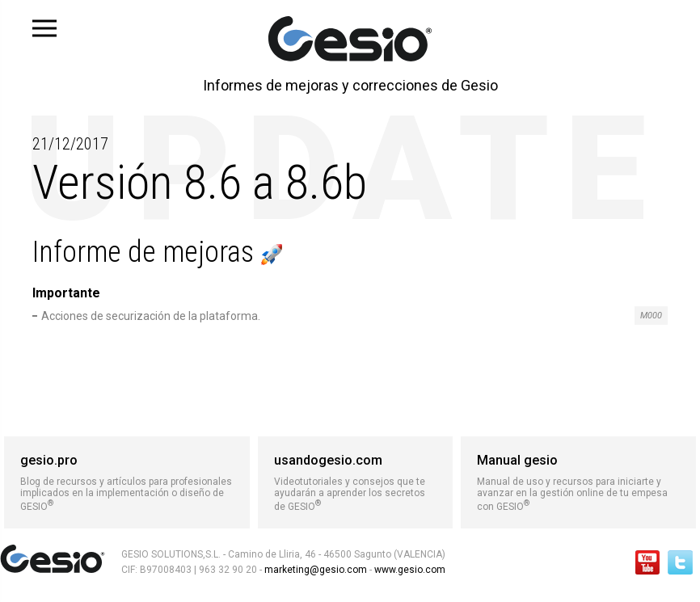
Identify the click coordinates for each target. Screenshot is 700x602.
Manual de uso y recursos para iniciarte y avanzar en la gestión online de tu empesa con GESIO (578, 482)
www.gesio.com (409, 570)
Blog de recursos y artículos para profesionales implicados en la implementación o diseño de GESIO (127, 482)
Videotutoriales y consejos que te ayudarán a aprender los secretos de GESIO (356, 482)
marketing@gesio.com (316, 570)
